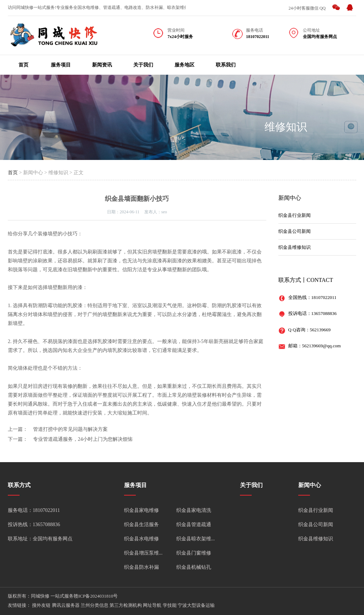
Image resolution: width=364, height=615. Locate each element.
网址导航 (152, 605)
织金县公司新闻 (295, 231)
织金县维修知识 (295, 247)
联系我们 (226, 65)
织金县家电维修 (141, 510)
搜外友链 (41, 605)
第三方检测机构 (126, 605)
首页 (23, 65)
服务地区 (184, 65)
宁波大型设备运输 (196, 605)
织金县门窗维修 (194, 553)
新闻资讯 (102, 65)
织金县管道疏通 (194, 525)
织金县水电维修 (141, 539)
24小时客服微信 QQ (307, 8)
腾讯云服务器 (66, 605)
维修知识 (286, 127)
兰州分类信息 (95, 605)
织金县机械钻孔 (194, 567)
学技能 (170, 605)
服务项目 (61, 65)
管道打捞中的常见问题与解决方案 (70, 429)
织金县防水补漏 (141, 567)
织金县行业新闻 (295, 215)
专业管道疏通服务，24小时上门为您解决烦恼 (83, 439)
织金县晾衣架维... (196, 539)
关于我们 (143, 65)
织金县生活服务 (141, 525)
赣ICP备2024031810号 (96, 596)
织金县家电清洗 (194, 510)
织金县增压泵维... (143, 553)
